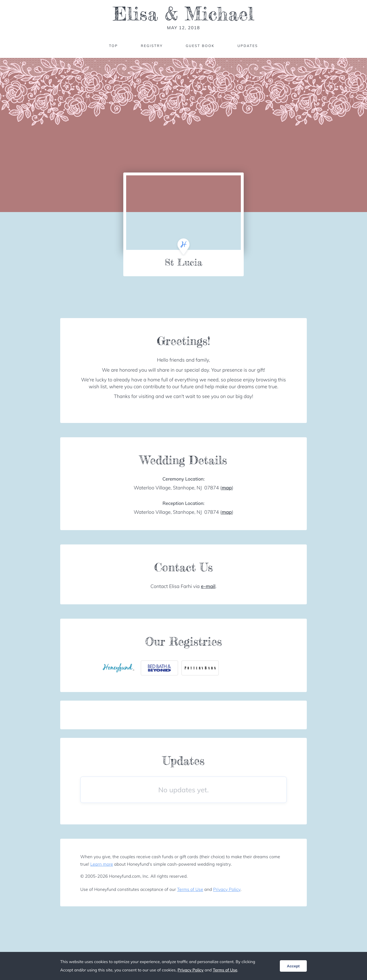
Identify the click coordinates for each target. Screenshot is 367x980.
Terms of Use (190, 889)
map (227, 488)
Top (113, 46)
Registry (152, 46)
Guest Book (200, 46)
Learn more (102, 864)
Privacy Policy (227, 889)
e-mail (208, 586)
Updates (248, 46)
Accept (293, 966)
